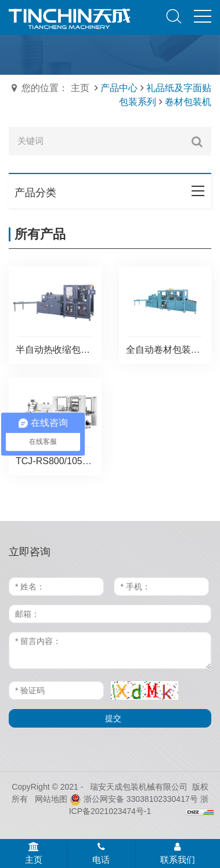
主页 (34, 853)
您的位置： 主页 (55, 88)
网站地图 (51, 799)
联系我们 (178, 853)
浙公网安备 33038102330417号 (134, 799)
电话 (101, 853)
